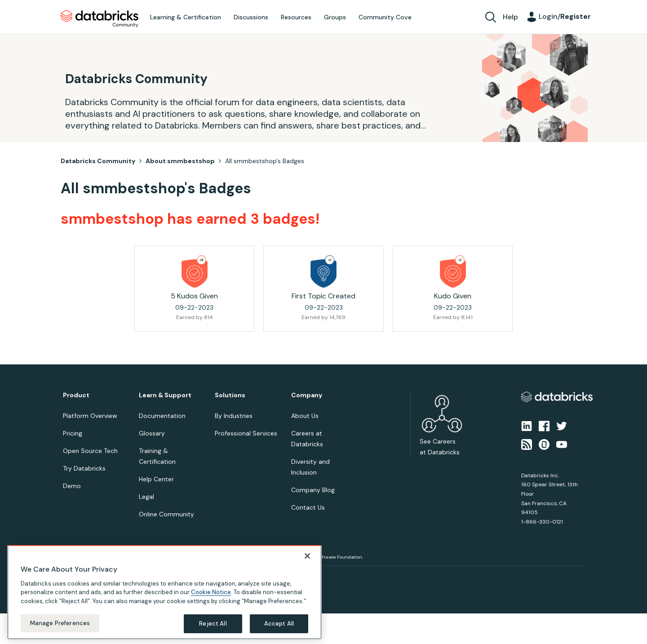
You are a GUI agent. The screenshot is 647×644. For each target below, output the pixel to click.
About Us (305, 416)
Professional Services (246, 433)
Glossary (152, 433)
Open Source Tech (90, 451)
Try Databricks (84, 468)
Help (510, 17)
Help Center (156, 479)
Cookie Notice (211, 592)
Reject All (213, 624)
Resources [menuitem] (296, 17)
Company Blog (313, 490)
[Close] (307, 556)
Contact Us (308, 507)
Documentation (162, 416)
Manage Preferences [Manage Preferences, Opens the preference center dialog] (60, 623)
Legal (146, 497)
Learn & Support (165, 395)
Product (76, 395)
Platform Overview (90, 416)
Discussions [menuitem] (251, 17)
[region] (164, 592)
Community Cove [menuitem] (385, 17)
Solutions (230, 395)
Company (307, 395)
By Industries (234, 416)
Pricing (73, 433)
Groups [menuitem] (335, 17)
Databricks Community (100, 19)
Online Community (166, 514)
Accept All (279, 624)
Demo (72, 486)
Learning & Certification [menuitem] (186, 17)
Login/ (565, 16)
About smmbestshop (180, 161)
